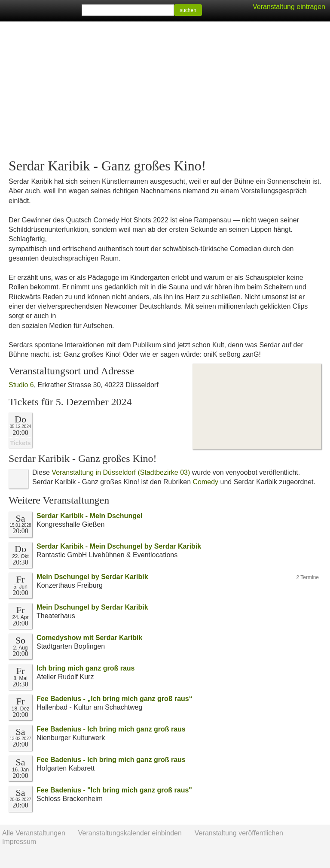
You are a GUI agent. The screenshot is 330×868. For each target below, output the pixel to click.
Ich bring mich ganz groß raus (86, 668)
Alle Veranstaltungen (34, 833)
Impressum (19, 842)
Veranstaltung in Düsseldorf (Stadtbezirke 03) (121, 472)
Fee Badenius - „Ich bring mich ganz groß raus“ (115, 699)
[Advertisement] (165, 90)
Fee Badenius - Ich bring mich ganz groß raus (111, 729)
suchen (188, 10)
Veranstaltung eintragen (289, 7)
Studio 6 (21, 385)
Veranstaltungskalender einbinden (130, 833)
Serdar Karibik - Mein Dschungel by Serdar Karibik (119, 546)
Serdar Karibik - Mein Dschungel (89, 516)
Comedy (206, 482)
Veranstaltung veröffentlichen (239, 833)
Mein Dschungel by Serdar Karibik (92, 577)
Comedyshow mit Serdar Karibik (89, 638)
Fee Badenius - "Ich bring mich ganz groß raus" (114, 790)
